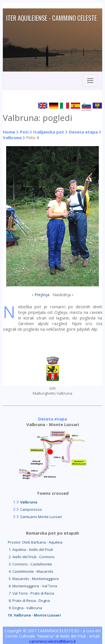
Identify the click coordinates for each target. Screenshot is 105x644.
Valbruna (12, 137)
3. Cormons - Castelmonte (30, 564)
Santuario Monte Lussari (41, 517)
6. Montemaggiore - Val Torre (33, 586)
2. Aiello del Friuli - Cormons (31, 557)
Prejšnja (42, 295)
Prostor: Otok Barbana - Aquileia (35, 542)
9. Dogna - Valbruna (25, 608)
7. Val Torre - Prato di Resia (31, 593)
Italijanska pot (49, 132)
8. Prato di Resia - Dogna (29, 601)
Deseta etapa (83, 132)
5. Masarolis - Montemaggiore (33, 579)
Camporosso (31, 509)
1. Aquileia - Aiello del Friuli (30, 549)
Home (9, 132)
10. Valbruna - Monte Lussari (34, 615)
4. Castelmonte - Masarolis (31, 571)
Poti (24, 132)
